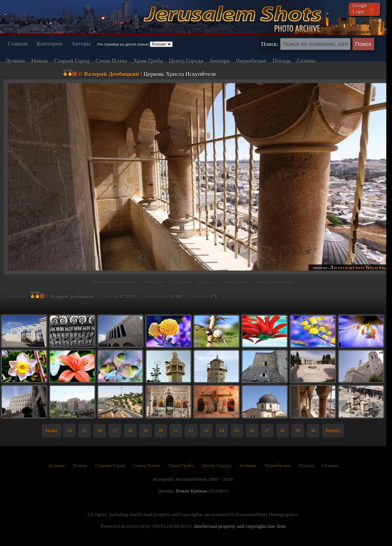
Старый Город (72, 61)
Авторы (81, 43)
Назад (51, 431)
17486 (177, 297)
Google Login (360, 9)
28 (282, 431)
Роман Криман (192, 491)
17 (115, 431)
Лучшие (15, 61)
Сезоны (306, 61)
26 (252, 431)
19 (145, 431)
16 (100, 431)
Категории (49, 43)
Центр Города (186, 61)
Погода (282, 61)
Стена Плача (111, 61)
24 (222, 431)
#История (154, 282)
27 (267, 431)
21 (176, 431)
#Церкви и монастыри (115, 282)
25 (237, 431)
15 (84, 431)
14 (69, 431)
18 (130, 431)
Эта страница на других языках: (123, 44)
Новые (40, 61)
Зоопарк (220, 61)
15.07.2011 (125, 297)
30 (313, 431)
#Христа (206, 282)
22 (191, 431)
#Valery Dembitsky (276, 282)
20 (161, 431)
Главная (18, 43)
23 (206, 431)
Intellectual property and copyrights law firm (240, 526)
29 (298, 431)
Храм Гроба (148, 61)
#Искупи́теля (236, 282)
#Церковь (181, 282)
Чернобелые (251, 61)
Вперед (333, 431)
